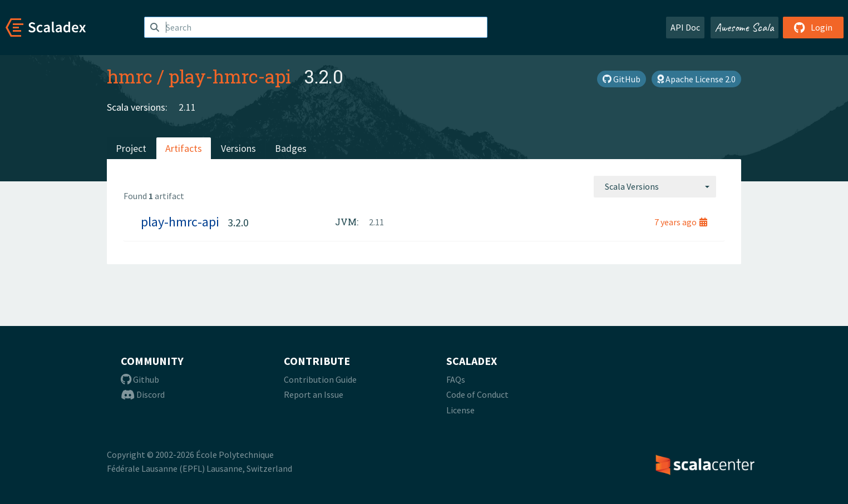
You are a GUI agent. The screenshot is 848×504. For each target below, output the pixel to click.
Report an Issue (314, 394)
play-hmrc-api (230, 76)
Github (140, 379)
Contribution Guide (320, 379)
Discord (143, 394)
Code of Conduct (477, 394)
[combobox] (655, 186)
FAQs (456, 379)
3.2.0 (238, 222)
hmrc (130, 76)
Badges (291, 148)
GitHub (622, 79)
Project (131, 148)
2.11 (187, 107)
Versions (238, 148)
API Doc (685, 27)
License (460, 410)
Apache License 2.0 (696, 79)
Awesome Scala (745, 27)
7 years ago (681, 222)
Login (813, 27)
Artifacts (184, 148)
